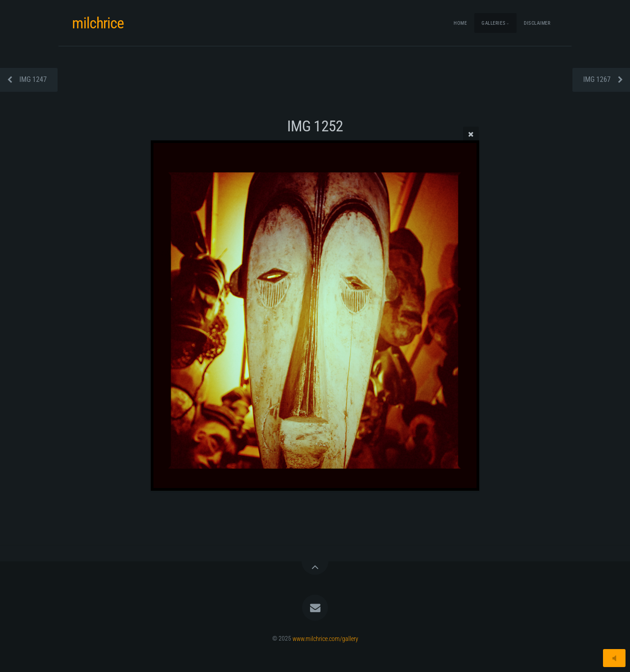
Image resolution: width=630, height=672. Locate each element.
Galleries (493, 23)
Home (460, 23)
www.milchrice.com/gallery (325, 638)
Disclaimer (537, 23)
